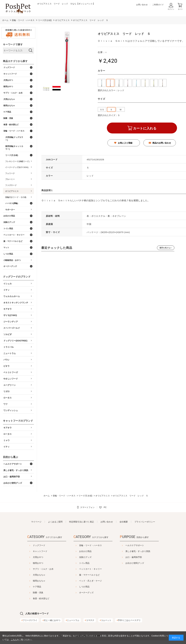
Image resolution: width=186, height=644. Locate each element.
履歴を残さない (166, 248)
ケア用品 (37, 587)
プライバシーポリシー (145, 522)
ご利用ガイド (158, 5)
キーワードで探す (13, 44)
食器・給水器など (41, 598)
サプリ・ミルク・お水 (43, 569)
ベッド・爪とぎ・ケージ (90, 581)
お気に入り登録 (125, 143)
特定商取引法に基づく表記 (82, 522)
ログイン (171, 9)
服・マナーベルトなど (89, 575)
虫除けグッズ (85, 557)
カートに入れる (145, 128)
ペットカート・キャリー (90, 569)
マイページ (36, 522)
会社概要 (124, 522)
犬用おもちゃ (39, 575)
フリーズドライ (29, 620)
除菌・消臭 (38, 593)
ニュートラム (73, 620)
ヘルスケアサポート (135, 545)
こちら (14, 640)
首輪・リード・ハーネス (90, 545)
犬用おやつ (38, 557)
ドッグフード (39, 545)
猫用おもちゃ (39, 581)
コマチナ (90, 620)
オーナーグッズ (86, 593)
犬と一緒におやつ (51, 620)
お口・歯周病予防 (134, 557)
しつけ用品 (84, 587)
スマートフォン (87, 507)
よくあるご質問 (55, 522)
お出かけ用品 (85, 551)
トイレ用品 (84, 563)
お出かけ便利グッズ (135, 563)
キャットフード (40, 551)
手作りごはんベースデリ (129, 620)
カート (180, 9)
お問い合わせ (142, 5)
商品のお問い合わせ (162, 143)
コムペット (106, 620)
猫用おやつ (38, 563)
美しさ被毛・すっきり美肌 (138, 551)
